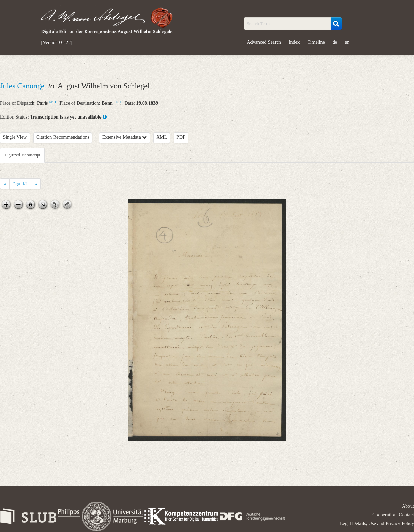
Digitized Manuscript (22, 155)
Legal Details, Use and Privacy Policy (377, 523)
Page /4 (20, 184)
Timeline (316, 42)
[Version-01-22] (57, 43)
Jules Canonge (23, 86)
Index (294, 42)
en (347, 42)
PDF (181, 137)
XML (162, 137)
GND (53, 102)
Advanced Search (264, 42)
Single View (15, 137)
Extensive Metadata (125, 137)
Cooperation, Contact (393, 515)
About (408, 506)
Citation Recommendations (63, 137)
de (335, 42)
